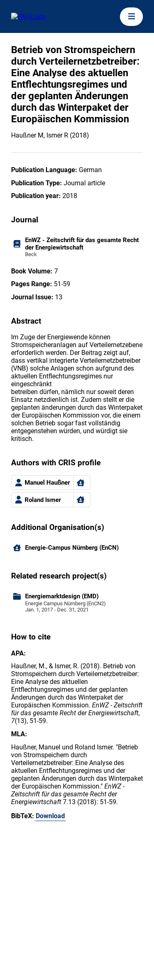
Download (50, 816)
